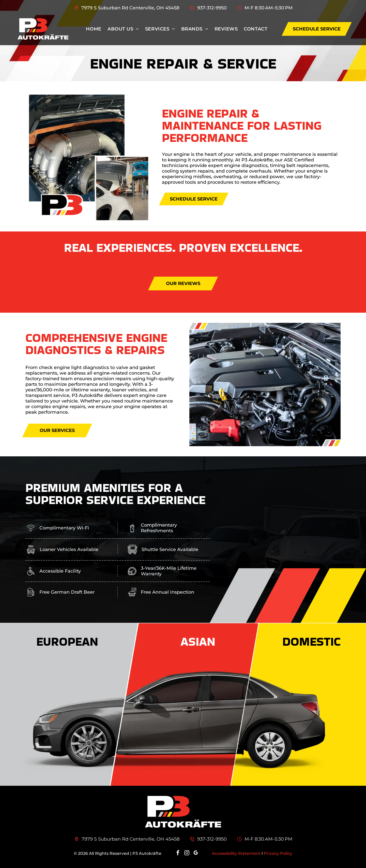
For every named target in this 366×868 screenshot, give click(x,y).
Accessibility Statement (236, 853)
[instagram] (187, 853)
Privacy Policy (278, 853)
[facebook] (178, 853)
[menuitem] (94, 29)
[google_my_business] (196, 853)
